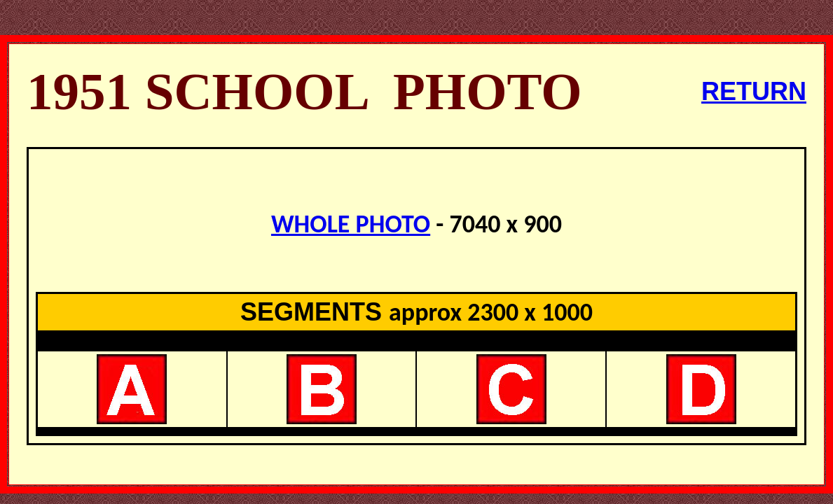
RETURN (754, 91)
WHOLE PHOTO (351, 224)
